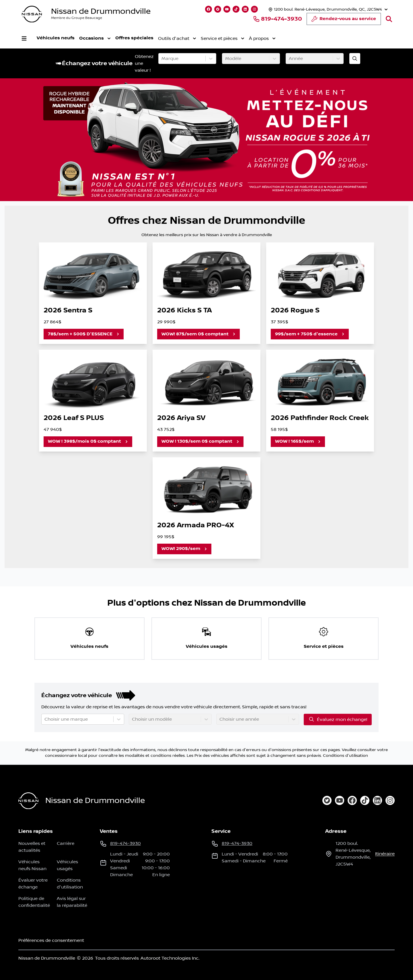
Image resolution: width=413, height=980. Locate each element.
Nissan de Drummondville (101, 11)
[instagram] (390, 800)
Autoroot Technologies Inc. (170, 958)
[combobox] (162, 59)
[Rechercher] (389, 19)
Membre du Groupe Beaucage (77, 18)
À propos (262, 38)
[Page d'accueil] (28, 801)
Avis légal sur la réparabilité (72, 902)
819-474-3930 (277, 19)
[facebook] (352, 800)
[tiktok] (365, 800)
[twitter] (327, 800)
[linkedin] (377, 800)
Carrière (66, 843)
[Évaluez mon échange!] (355, 59)
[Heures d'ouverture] (327, 9)
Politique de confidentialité (34, 902)
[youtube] (340, 800)
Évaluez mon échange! (338, 719)
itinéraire (385, 854)
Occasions (95, 38)
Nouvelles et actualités (32, 847)
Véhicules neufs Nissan (32, 865)
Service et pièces (223, 38)
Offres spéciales (134, 38)
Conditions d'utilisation (345, 756)
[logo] (32, 14)
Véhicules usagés (67, 865)
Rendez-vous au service (344, 20)
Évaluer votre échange (33, 884)
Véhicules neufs (56, 38)
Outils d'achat (177, 38)
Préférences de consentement (51, 940)
